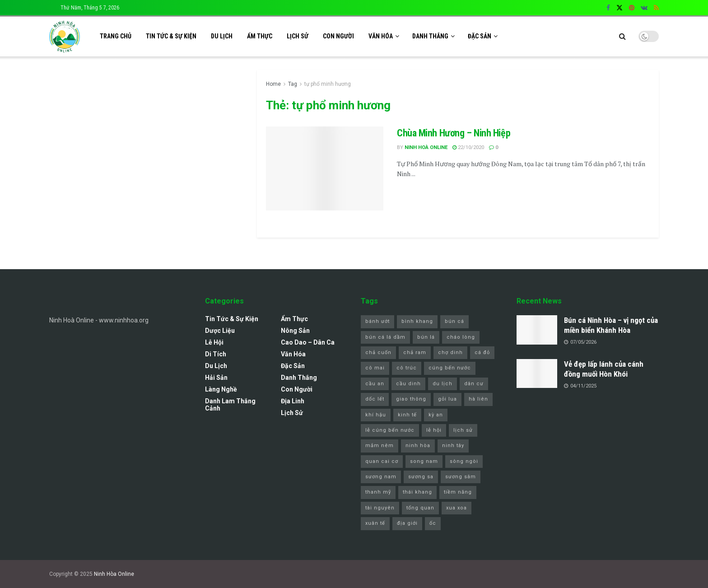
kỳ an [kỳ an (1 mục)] (436, 415)
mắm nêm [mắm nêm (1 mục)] (380, 446)
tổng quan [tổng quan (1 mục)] (420, 508)
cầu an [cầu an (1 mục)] (375, 384)
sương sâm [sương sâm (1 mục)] (461, 477)
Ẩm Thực (260, 36)
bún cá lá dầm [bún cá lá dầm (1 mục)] (385, 337)
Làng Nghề (221, 389)
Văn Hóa (381, 36)
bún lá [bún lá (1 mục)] (426, 337)
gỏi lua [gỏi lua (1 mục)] (447, 399)
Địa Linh (293, 401)
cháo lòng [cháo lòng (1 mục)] (461, 337)
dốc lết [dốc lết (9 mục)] (375, 399)
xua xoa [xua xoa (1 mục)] (456, 508)
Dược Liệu (220, 331)
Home (273, 84)
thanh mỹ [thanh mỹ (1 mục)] (378, 492)
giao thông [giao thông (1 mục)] (411, 399)
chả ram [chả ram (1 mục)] (415, 352)
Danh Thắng (430, 36)
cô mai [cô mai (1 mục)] (375, 368)
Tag (293, 84)
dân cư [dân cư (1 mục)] (474, 384)
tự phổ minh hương (328, 84)
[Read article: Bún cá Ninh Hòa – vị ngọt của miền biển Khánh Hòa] (537, 330)
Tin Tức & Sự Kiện (171, 36)
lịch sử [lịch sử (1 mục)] (463, 430)
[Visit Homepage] (65, 37)
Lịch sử (298, 36)
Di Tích (216, 354)
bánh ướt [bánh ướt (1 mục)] (377, 321)
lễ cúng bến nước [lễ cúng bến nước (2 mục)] (390, 430)
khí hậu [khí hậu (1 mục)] (376, 415)
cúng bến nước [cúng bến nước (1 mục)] (450, 368)
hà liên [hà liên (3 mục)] (478, 399)
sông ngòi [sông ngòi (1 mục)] (464, 461)
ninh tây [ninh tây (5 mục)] (453, 446)
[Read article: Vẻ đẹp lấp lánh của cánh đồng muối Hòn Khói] (537, 373)
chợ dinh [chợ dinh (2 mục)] (450, 352)
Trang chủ (116, 36)
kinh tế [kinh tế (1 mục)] (407, 415)
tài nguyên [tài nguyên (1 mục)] (380, 508)
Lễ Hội (214, 342)
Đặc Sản (480, 36)
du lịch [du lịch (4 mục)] (442, 384)
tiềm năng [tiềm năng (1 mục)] (458, 492)
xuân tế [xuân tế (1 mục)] (375, 523)
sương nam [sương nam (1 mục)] (381, 477)
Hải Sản (216, 378)
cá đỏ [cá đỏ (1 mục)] (482, 352)
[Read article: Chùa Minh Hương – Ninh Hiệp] (325, 168)
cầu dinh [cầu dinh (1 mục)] (408, 384)
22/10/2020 (468, 147)
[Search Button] (622, 36)
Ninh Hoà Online (426, 147)
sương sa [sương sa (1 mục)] (421, 477)
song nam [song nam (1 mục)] (424, 461)
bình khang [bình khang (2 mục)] (417, 321)
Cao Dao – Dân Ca (308, 342)
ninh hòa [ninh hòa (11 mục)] (418, 446)
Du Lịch (222, 36)
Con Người (338, 36)
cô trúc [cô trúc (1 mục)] (407, 368)
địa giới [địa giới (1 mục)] (407, 523)
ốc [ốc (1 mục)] (433, 523)
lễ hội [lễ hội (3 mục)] (434, 430)
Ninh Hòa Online (114, 574)
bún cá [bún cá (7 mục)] (454, 321)
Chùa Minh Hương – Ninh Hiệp (454, 133)
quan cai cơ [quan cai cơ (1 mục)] (382, 461)
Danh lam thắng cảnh (230, 405)
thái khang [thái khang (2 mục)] (417, 492)
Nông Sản (295, 331)
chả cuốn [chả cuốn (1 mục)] (378, 352)
